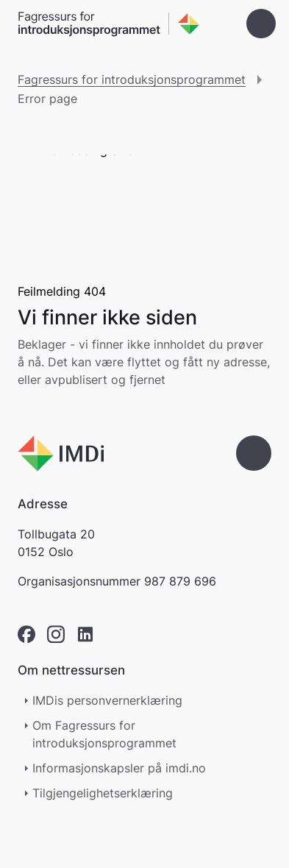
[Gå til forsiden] (108, 24)
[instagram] (56, 634)
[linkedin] (85, 634)
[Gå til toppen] (254, 453)
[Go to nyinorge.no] (61, 453)
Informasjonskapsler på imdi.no (119, 768)
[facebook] (26, 634)
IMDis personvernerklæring (107, 700)
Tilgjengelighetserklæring (110, 793)
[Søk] (220, 24)
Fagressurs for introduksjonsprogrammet (132, 79)
